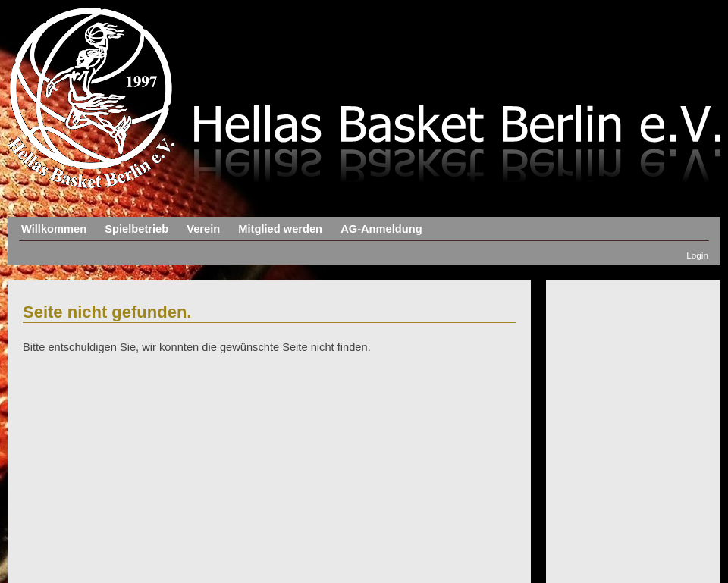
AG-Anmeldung (381, 229)
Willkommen (54, 229)
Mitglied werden (280, 229)
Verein (203, 229)
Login (697, 255)
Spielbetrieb (136, 229)
